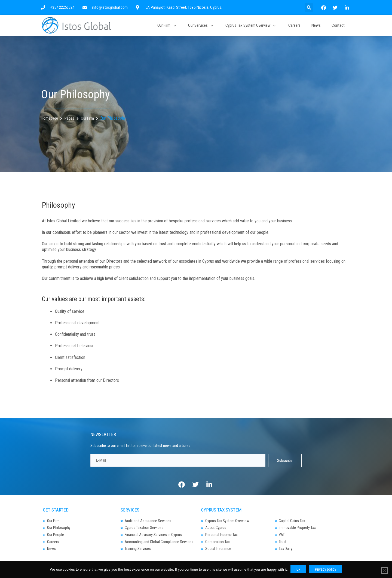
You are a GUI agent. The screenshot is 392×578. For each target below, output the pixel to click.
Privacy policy (326, 569)
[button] (309, 7)
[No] (384, 570)
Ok (298, 569)
